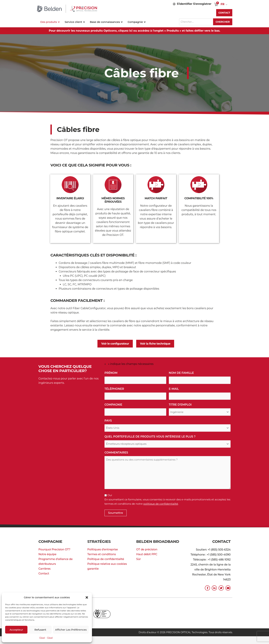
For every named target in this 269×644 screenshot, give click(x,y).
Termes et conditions (102, 554)
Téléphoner (115, 389)
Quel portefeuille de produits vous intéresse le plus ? (151, 437)
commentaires (116, 453)
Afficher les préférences (71, 630)
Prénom (112, 373)
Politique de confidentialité (106, 559)
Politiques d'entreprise (103, 549)
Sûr (139, 559)
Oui (110, 495)
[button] (87, 597)
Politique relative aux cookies (107, 564)
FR (223, 4)
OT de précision (147, 549)
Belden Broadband (158, 542)
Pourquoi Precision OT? (54, 549)
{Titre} (42, 638)
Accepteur (16, 630)
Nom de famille (182, 373)
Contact (44, 573)
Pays (109, 421)
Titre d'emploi (181, 405)
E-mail (175, 389)
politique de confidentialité (161, 504)
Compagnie (114, 405)
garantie (93, 569)
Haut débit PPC (147, 554)
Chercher (223, 22)
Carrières (44, 569)
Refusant (40, 630)
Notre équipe (47, 554)
